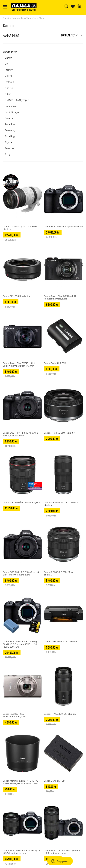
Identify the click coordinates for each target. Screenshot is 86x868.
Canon (8, 58)
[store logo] (25, 8)
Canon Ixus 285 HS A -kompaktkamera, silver (15, 715)
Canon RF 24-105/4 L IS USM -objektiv (22, 502)
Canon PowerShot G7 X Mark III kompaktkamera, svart (60, 297)
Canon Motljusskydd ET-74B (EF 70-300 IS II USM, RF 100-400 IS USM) (21, 782)
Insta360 (10, 82)
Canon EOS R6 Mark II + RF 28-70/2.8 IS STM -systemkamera (21, 852)
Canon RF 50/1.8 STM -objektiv (59, 433)
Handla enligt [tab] (11, 35)
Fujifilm (9, 70)
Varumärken (19, 18)
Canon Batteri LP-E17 (54, 781)
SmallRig (10, 136)
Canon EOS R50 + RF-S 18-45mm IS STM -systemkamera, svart (21, 573)
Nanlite (9, 88)
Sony (8, 154)
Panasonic (11, 106)
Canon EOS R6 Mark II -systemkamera (63, 227)
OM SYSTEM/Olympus (17, 100)
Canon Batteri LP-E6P (55, 363)
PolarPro (10, 124)
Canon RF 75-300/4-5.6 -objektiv (60, 714)
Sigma (8, 142)
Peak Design (12, 112)
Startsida (7, 18)
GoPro (8, 76)
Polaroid (10, 118)
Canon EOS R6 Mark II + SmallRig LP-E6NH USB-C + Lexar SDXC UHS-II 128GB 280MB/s (22, 644)
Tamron (9, 148)
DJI (7, 64)
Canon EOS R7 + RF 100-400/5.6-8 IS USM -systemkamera (62, 852)
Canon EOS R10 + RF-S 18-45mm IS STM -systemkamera (21, 434)
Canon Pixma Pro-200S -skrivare (60, 642)
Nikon (8, 94)
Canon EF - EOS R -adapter (16, 296)
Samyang (10, 130)
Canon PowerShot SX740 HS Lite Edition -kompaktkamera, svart (19, 364)
